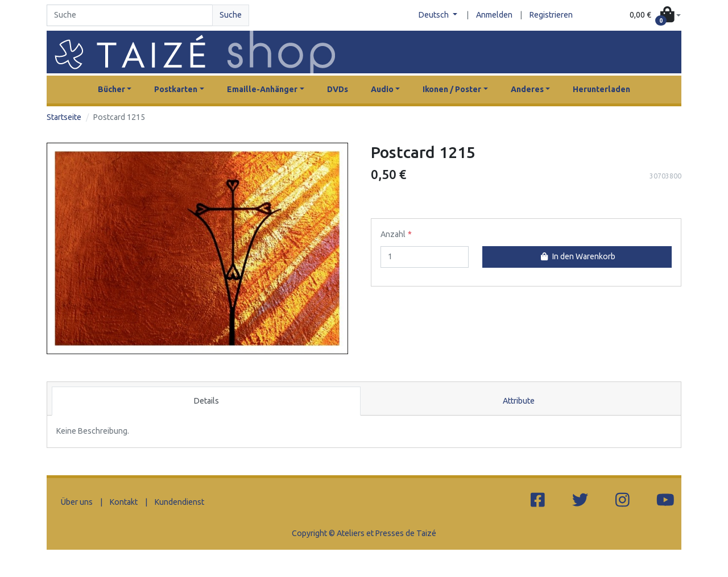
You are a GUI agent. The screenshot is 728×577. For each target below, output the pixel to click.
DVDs (338, 89)
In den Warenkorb (577, 256)
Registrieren (551, 15)
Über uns (77, 502)
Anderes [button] (527, 89)
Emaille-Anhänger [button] (262, 89)
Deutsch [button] (435, 15)
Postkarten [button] (176, 89)
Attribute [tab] (519, 401)
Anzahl (393, 234)
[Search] (130, 15)
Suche (231, 15)
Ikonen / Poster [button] (452, 89)
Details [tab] (206, 401)
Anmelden (494, 15)
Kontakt (124, 502)
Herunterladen (601, 89)
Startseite (64, 117)
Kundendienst (179, 502)
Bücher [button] (111, 89)
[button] (655, 16)
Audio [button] (382, 89)
